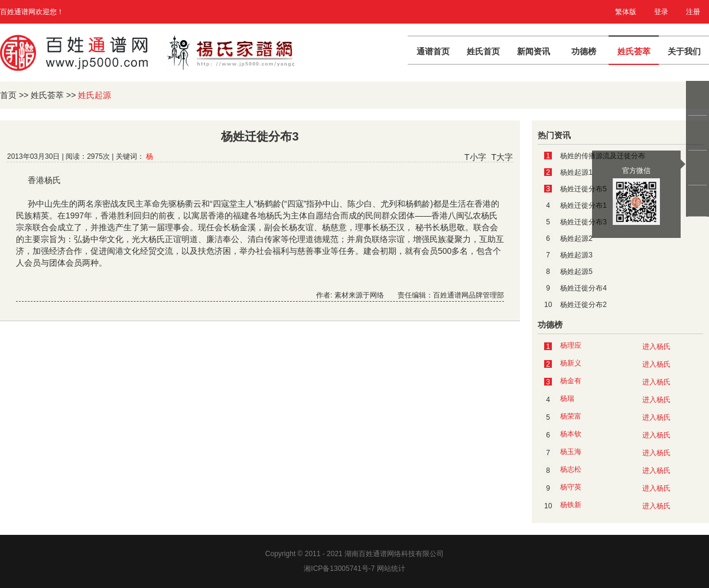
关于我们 (684, 51)
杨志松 (571, 469)
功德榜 (584, 51)
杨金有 (571, 381)
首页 (8, 95)
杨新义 (571, 363)
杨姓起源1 (576, 172)
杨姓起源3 (576, 255)
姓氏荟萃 (634, 51)
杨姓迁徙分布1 (583, 205)
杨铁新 (571, 505)
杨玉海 (571, 452)
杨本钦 (571, 434)
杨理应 (571, 345)
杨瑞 (567, 398)
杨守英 (571, 487)
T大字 (502, 157)
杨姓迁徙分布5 (583, 189)
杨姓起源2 (576, 239)
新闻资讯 (534, 51)
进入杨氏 (656, 347)
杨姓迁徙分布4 (583, 288)
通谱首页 (433, 51)
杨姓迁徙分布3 (583, 222)
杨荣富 (571, 416)
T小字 (475, 157)
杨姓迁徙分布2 (583, 305)
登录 (661, 12)
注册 (693, 12)
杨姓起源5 (576, 272)
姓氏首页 (483, 51)
